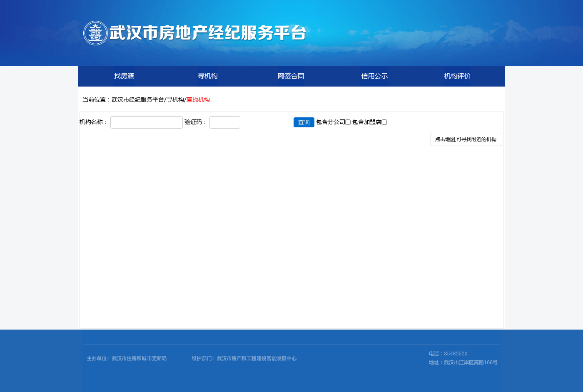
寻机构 (175, 99)
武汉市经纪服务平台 (138, 99)
